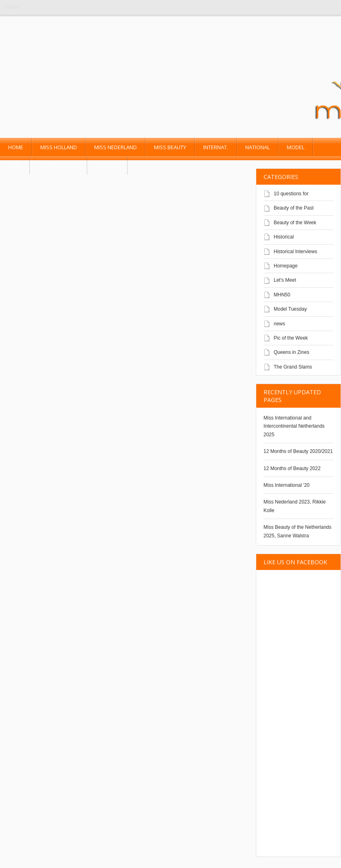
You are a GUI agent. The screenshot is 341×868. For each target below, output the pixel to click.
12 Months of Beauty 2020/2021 (298, 451)
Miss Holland (59, 147)
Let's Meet (285, 280)
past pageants (58, 166)
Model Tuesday (290, 309)
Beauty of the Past (294, 208)
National (257, 147)
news (279, 324)
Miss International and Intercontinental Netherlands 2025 (294, 426)
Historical (284, 237)
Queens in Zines (291, 352)
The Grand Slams (293, 367)
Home (13, 7)
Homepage (286, 266)
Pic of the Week (291, 338)
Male (15, 166)
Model (296, 147)
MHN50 (282, 295)
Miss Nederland (115, 147)
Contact (107, 166)
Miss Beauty (170, 147)
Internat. (216, 147)
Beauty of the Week (295, 223)
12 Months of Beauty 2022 (292, 468)
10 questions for (291, 194)
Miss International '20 (287, 485)
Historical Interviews (296, 252)
